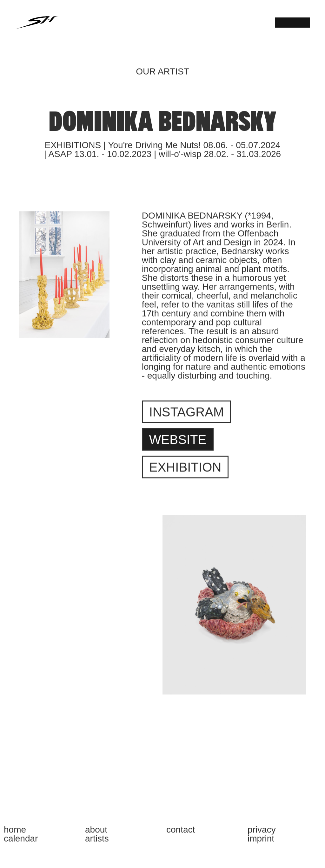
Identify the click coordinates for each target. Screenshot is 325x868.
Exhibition (185, 471)
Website (178, 443)
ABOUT (96, 833)
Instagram (187, 415)
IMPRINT (261, 842)
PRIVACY (262, 833)
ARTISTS (97, 842)
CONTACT (181, 833)
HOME (15, 833)
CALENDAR (21, 842)
